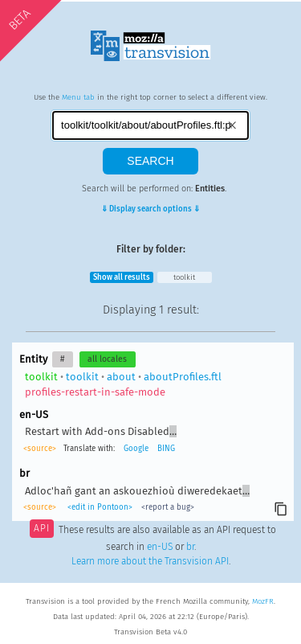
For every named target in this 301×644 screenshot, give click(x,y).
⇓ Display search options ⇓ (150, 209)
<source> (40, 449)
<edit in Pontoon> (100, 507)
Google (136, 449)
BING (166, 449)
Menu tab (78, 97)
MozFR (263, 601)
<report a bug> (168, 507)
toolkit (184, 277)
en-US (160, 547)
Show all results (122, 277)
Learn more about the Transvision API (150, 561)
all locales (107, 359)
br (190, 547)
